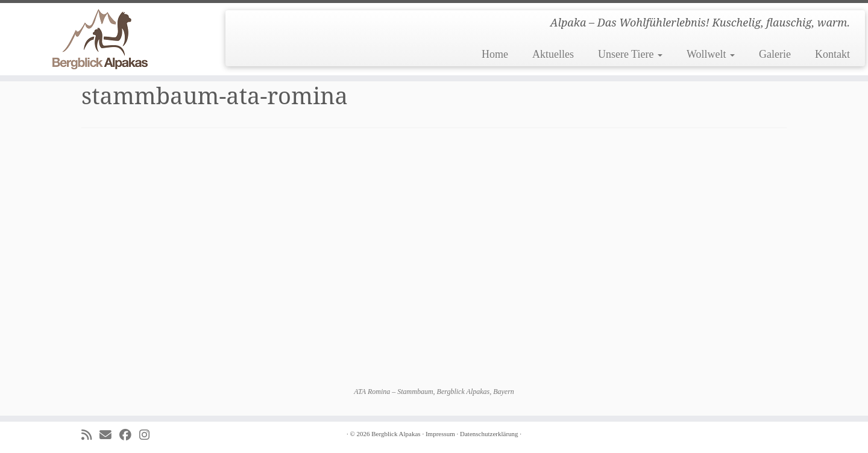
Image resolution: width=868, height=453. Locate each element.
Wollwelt (711, 54)
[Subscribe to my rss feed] (90, 435)
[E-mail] (109, 435)
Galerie (775, 54)
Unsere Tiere (630, 54)
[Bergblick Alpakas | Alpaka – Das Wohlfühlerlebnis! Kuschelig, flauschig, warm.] (100, 39)
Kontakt (832, 54)
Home (495, 54)
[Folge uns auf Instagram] (148, 435)
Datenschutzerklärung (489, 434)
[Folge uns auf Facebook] (129, 435)
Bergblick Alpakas (396, 434)
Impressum (440, 434)
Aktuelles (553, 54)
